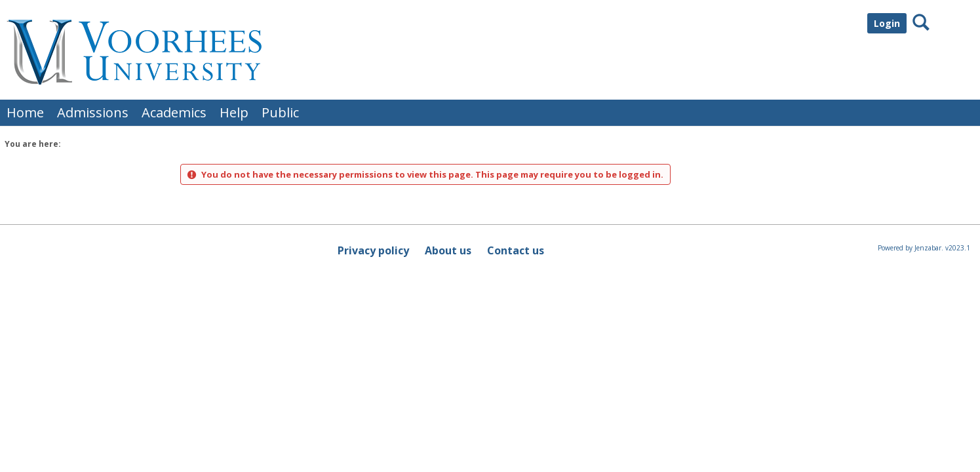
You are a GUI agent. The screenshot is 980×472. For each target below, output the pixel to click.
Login (887, 23)
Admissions (93, 112)
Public (280, 112)
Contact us (516, 250)
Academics (174, 112)
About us (448, 250)
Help (234, 112)
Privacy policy (373, 250)
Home (25, 112)
